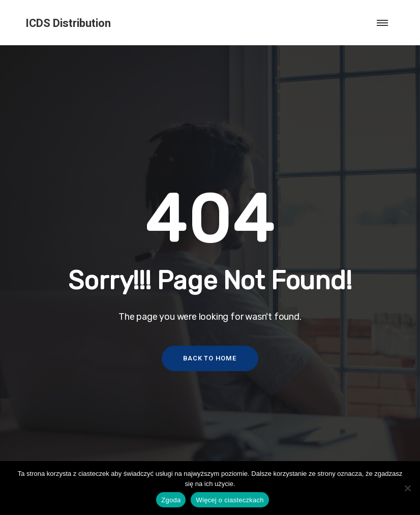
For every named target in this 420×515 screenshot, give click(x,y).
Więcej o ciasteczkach (230, 500)
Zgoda (171, 500)
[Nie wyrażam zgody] (407, 488)
